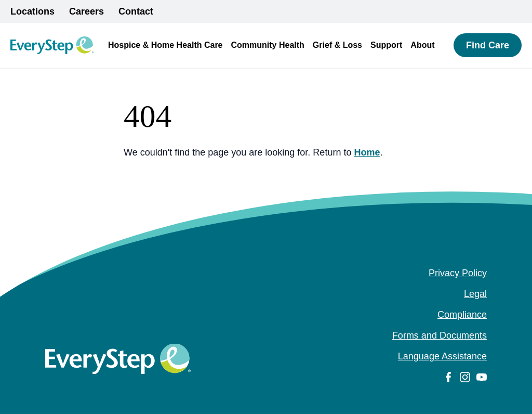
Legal (475, 294)
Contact (136, 11)
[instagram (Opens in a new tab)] (465, 377)
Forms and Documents (440, 335)
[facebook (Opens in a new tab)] (448, 377)
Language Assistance (442, 356)
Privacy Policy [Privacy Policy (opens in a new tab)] (458, 273)
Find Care (488, 45)
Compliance (462, 315)
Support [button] (386, 45)
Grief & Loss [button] (337, 45)
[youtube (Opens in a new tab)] (482, 377)
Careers (87, 11)
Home (367, 152)
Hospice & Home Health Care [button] (165, 45)
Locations (32, 11)
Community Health (268, 45)
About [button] (422, 45)
